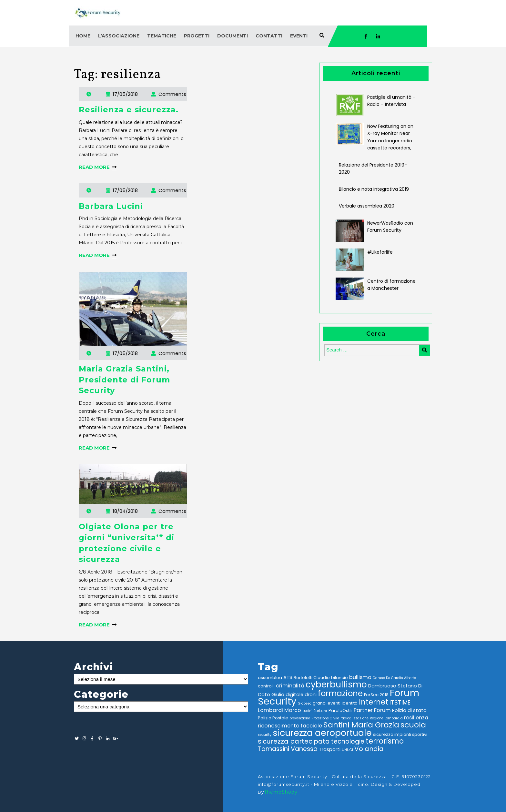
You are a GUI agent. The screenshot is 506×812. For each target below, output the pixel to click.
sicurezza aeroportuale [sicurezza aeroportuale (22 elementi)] (322, 733)
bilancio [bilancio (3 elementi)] (339, 678)
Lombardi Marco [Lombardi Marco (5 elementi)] (279, 710)
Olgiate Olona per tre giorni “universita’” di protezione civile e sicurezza (126, 543)
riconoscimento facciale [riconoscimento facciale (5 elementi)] (290, 726)
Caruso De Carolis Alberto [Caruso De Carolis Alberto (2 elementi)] (394, 678)
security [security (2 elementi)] (265, 735)
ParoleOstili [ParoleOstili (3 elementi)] (340, 710)
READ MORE (98, 167)
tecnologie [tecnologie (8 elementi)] (348, 741)
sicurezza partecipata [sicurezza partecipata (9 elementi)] (294, 741)
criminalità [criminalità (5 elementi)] (290, 686)
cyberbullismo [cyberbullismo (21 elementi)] (336, 684)
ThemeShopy (281, 792)
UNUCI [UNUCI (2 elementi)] (347, 750)
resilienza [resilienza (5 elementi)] (416, 718)
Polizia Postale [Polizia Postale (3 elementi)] (273, 718)
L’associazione (119, 36)
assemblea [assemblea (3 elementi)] (270, 678)
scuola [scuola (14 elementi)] (413, 725)
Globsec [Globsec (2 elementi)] (305, 703)
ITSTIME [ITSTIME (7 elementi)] (400, 702)
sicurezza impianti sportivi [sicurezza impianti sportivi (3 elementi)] (400, 734)
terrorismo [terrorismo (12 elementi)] (385, 741)
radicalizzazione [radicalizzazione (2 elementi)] (354, 718)
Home (83, 36)
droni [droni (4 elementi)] (311, 695)
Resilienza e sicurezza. (129, 110)
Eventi (299, 36)
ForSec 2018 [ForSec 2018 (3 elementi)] (376, 695)
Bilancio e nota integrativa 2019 (374, 189)
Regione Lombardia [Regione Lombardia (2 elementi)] (386, 718)
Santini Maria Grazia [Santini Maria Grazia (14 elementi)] (361, 725)
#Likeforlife (380, 252)
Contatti (269, 36)
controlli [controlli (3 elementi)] (266, 686)
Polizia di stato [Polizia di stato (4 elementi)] (409, 710)
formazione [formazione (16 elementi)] (340, 693)
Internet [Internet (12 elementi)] (374, 702)
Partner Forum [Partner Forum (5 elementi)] (372, 710)
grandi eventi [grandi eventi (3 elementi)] (327, 703)
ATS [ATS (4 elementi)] (288, 677)
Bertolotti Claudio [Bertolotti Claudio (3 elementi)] (312, 678)
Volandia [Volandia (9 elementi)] (369, 749)
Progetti (197, 36)
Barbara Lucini (111, 206)
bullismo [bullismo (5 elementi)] (360, 677)
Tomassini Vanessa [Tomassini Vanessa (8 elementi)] (288, 749)
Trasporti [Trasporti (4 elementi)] (330, 749)
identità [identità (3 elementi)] (350, 703)
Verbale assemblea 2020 (367, 206)
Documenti (233, 36)
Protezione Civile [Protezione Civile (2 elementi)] (325, 718)
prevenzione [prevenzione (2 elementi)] (300, 718)
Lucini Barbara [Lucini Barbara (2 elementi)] (315, 711)
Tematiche (162, 36)
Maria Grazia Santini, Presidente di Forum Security (124, 380)
